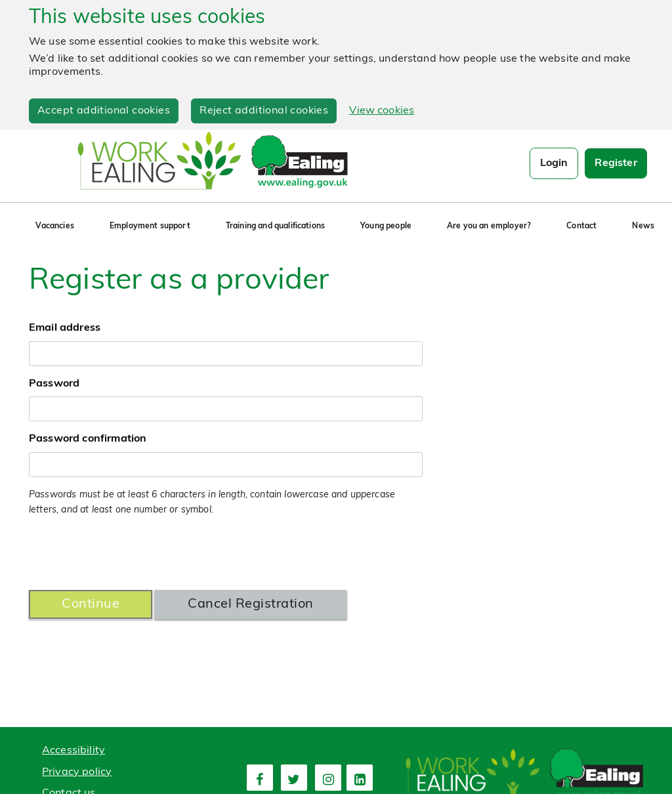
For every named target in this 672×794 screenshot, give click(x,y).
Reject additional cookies (264, 111)
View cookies (382, 111)
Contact (581, 226)
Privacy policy (77, 772)
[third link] (328, 778)
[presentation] (129, 554)
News (643, 226)
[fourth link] (360, 778)
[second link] (294, 778)
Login (554, 163)
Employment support (150, 226)
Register (616, 163)
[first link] (260, 778)
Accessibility (73, 751)
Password (54, 384)
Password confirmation (88, 439)
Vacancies (54, 226)
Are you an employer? (489, 226)
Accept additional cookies (104, 111)
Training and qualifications (275, 226)
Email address (65, 328)
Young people (386, 226)
